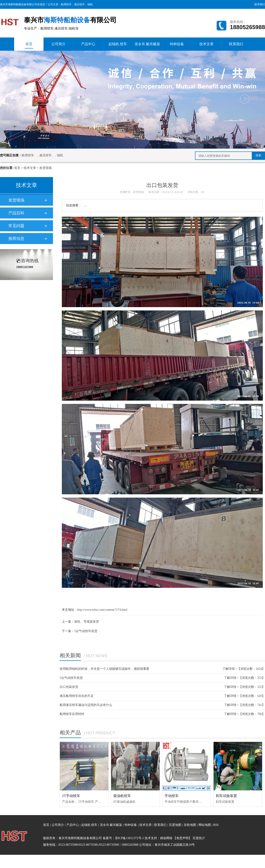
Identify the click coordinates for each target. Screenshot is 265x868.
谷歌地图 (190, 825)
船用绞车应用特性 (72, 714)
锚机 (90, 4)
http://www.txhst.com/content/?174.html (102, 610)
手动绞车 (172, 796)
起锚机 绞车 (118, 44)
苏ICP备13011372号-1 (130, 838)
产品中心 (88, 44)
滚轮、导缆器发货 (87, 622)
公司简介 (59, 44)
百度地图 (175, 825)
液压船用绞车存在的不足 (77, 696)
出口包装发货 (69, 687)
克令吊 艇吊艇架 (147, 44)
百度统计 (199, 838)
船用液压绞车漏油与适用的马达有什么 (86, 705)
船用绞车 (66, 4)
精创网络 (166, 838)
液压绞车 (79, 4)
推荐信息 (16, 239)
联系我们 (260, 4)
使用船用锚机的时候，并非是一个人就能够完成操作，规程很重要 (104, 669)
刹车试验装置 (226, 796)
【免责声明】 (182, 838)
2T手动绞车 (71, 796)
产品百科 (16, 213)
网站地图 (205, 825)
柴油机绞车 (122, 796)
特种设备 (177, 44)
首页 (29, 45)
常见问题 (16, 226)
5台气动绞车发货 (86, 631)
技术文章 (206, 44)
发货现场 (45, 168)
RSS (216, 825)
